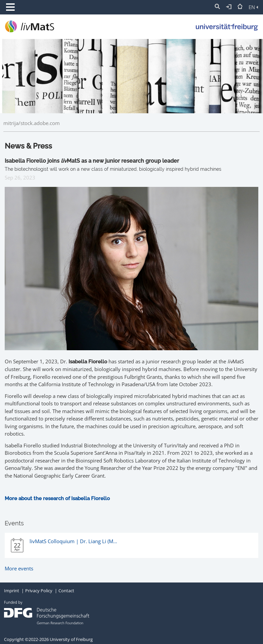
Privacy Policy (39, 591)
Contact (66, 591)
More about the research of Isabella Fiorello (57, 498)
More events (19, 568)
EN (253, 7)
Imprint (12, 591)
